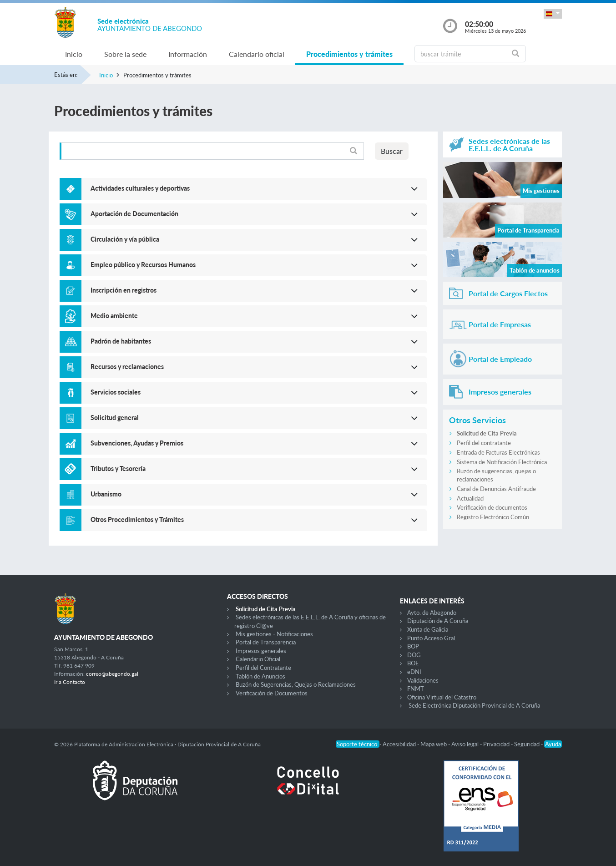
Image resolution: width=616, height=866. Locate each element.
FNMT (416, 689)
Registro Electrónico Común (493, 517)
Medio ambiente (114, 316)
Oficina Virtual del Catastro (442, 697)
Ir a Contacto (70, 682)
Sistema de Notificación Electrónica (502, 462)
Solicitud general (115, 418)
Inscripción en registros (124, 290)
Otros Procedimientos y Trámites (137, 519)
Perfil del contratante (484, 443)
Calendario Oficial (258, 659)
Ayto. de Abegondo (432, 613)
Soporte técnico (358, 744)
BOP (413, 646)
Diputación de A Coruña (438, 621)
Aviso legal (466, 744)
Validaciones (423, 680)
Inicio (74, 54)
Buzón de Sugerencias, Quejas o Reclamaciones (296, 684)
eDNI (414, 672)
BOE (413, 663)
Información (188, 54)
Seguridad (528, 744)
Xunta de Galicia (428, 629)
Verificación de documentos (492, 507)
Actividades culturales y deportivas (140, 188)
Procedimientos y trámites (349, 54)
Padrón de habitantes (121, 341)
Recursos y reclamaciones (127, 367)
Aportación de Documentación (134, 214)
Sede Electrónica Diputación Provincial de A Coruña (474, 705)
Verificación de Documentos (272, 693)
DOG (414, 655)
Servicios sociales (116, 392)
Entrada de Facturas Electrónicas (498, 452)
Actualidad (470, 498)
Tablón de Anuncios (260, 676)
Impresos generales (261, 651)
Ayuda (553, 744)
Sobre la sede (125, 54)
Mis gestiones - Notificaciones (274, 634)
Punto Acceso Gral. (432, 638)
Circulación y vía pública (125, 239)
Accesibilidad (400, 744)
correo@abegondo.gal (112, 674)
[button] (553, 14)
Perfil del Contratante (263, 668)
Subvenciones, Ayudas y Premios (137, 443)
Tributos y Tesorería (118, 468)
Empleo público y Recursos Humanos (143, 265)
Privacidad (497, 744)
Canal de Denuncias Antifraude (496, 489)
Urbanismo (106, 494)
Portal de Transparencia (266, 642)
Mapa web (434, 744)
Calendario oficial (257, 54)
